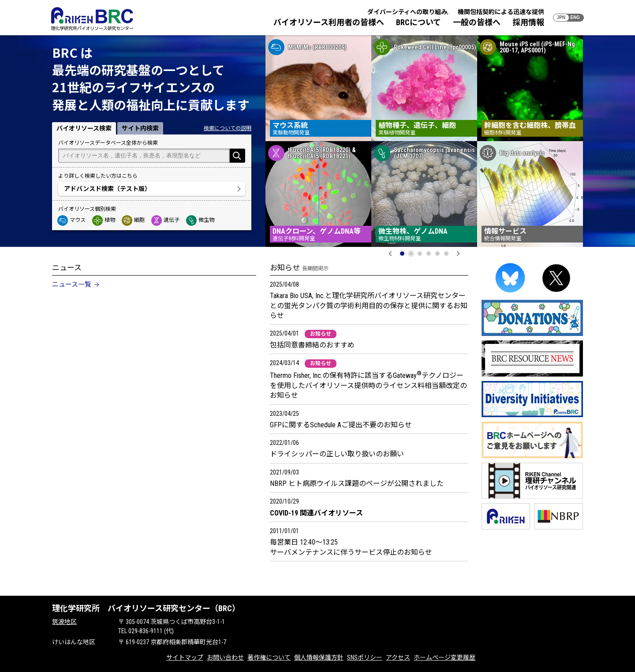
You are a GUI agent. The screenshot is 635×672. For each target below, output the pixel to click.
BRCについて (418, 22)
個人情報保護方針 (319, 657)
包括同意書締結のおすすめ (312, 345)
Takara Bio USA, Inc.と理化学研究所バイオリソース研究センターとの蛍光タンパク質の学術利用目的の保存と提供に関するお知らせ (369, 306)
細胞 (134, 220)
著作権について (269, 657)
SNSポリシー (365, 657)
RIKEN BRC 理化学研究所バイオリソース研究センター (92, 19)
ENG (575, 17)
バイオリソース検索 (84, 128)
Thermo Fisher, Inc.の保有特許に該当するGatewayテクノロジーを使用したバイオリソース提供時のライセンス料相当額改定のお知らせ (368, 385)
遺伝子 (166, 220)
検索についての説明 (228, 128)
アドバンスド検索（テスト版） (107, 189)
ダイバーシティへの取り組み (407, 12)
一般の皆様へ (477, 22)
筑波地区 (64, 622)
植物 (104, 220)
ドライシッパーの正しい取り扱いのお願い (337, 454)
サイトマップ (185, 657)
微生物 (201, 220)
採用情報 (528, 22)
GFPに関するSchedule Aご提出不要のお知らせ (341, 425)
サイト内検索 (140, 128)
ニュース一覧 (72, 284)
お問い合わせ (225, 657)
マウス (72, 220)
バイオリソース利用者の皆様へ (329, 22)
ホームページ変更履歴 (444, 657)
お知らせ (321, 334)
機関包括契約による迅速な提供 (501, 12)
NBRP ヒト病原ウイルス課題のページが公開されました (357, 483)
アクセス (398, 657)
